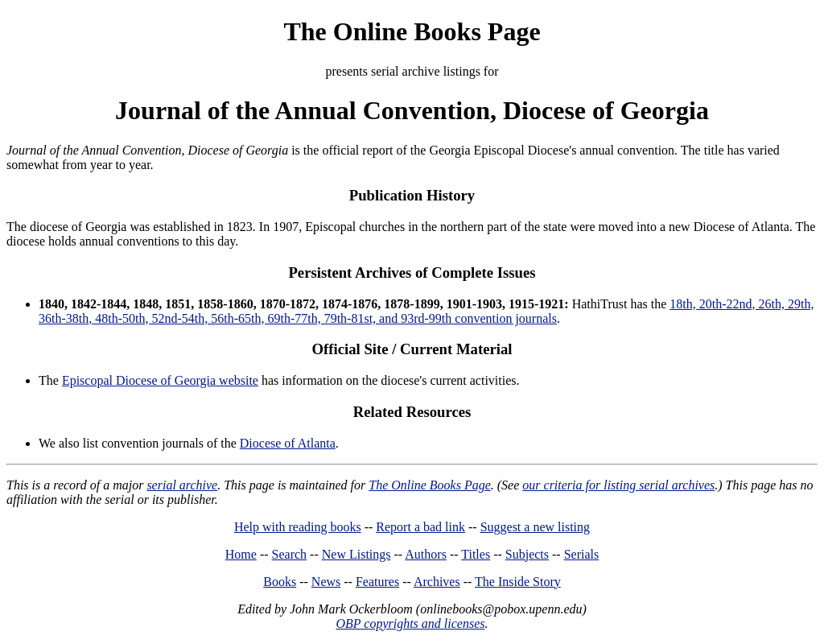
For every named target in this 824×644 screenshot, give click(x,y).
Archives (437, 582)
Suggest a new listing (535, 527)
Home (241, 554)
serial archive (182, 485)
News (326, 582)
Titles (476, 554)
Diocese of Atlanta (288, 443)
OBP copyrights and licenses (410, 623)
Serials (582, 554)
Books (280, 582)
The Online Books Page (412, 31)
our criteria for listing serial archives (618, 485)
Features (377, 582)
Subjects (527, 554)
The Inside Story (518, 582)
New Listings (356, 554)
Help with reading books (298, 527)
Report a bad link (420, 527)
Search (290, 554)
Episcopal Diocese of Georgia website (160, 380)
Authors (426, 554)
